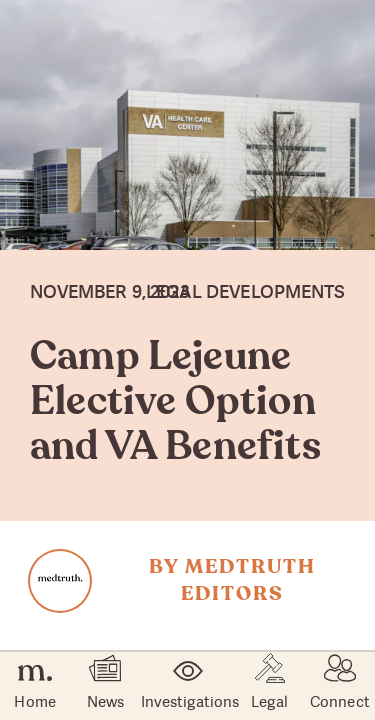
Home (34, 686)
